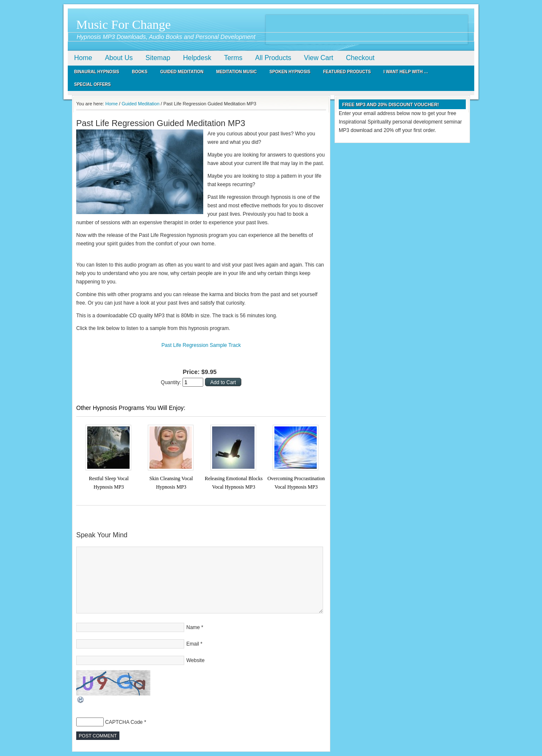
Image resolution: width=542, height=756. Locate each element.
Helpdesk (197, 58)
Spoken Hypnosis (290, 72)
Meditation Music (237, 72)
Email (193, 644)
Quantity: (172, 382)
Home (83, 58)
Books (140, 72)
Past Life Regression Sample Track (201, 345)
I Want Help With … (406, 72)
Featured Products (347, 72)
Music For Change (123, 24)
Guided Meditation (182, 72)
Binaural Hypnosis (97, 72)
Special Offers (93, 84)
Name (193, 627)
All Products (273, 58)
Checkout (360, 58)
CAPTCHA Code (124, 722)
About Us (119, 58)
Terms (233, 58)
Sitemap (158, 58)
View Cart (319, 58)
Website (195, 660)
